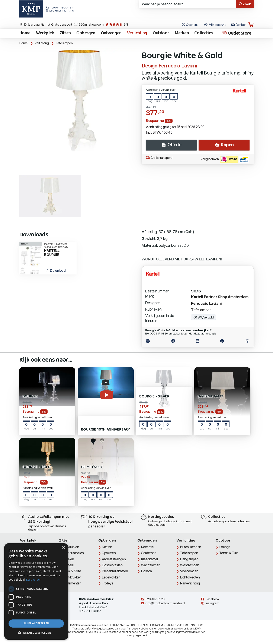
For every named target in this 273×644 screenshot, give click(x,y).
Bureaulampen (191, 547)
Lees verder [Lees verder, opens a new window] (34, 580)
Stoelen (68, 559)
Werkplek (45, 33)
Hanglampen (189, 559)
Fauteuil (68, 565)
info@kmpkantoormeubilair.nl (163, 603)
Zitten (65, 33)
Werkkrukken (72, 577)
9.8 (117, 25)
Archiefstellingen (114, 559)
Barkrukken (71, 547)
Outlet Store (236, 33)
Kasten (107, 547)
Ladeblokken (111, 577)
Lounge (225, 547)
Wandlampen (190, 565)
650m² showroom (89, 25)
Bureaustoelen (73, 553)
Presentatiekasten (115, 571)
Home (25, 33)
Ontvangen (111, 33)
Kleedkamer (150, 559)
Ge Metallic (92, 467)
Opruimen (109, 553)
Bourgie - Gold (37, 467)
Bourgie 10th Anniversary (106, 430)
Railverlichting (190, 583)
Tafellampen (64, 43)
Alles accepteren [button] (36, 623)
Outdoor (161, 33)
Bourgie (30, 396)
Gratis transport (59, 25)
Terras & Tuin (229, 553)
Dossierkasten (112, 565)
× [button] (63, 548)
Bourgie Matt (211, 396)
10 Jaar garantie (32, 25)
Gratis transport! (159, 158)
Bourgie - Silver (154, 396)
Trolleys (107, 583)
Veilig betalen (225, 159)
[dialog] (36, 591)
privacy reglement (136, 635)
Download (55, 270)
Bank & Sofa (72, 571)
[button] (36, 633)
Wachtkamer (150, 565)
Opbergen (86, 33)
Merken (182, 33)
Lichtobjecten (190, 577)
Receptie (147, 547)
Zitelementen (72, 583)
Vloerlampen (189, 571)
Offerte (171, 145)
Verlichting (137, 33)
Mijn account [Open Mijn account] (215, 25)
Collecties (204, 33)
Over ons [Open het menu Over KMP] (190, 25)
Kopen (224, 145)
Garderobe (149, 553)
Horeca (146, 571)
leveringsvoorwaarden (184, 632)
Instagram (210, 603)
